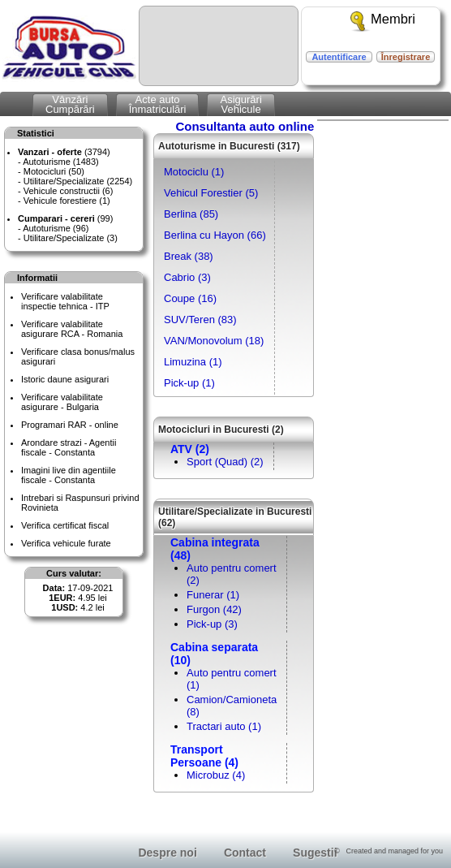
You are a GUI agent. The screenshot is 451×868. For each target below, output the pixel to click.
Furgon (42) (214, 609)
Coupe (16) (190, 298)
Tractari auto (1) (224, 726)
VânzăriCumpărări (70, 104)
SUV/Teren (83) (200, 320)
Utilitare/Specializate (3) (71, 238)
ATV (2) (190, 449)
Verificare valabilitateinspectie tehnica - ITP (65, 301)
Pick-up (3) (212, 624)
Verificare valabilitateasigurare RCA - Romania (72, 329)
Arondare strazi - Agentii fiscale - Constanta (69, 447)
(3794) (64, 152)
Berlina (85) (191, 214)
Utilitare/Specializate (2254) (78, 181)
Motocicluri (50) (54, 171)
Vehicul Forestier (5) (211, 193)
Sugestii (315, 853)
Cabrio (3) (187, 277)
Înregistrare (406, 57)
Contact (245, 853)
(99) (65, 218)
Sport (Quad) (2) (225, 462)
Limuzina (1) (193, 362)
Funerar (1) (213, 595)
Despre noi (167, 853)
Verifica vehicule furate (66, 543)
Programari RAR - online (70, 425)
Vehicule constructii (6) (69, 191)
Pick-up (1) (189, 383)
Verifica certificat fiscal (65, 525)
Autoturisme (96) (56, 228)
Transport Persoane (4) (204, 756)
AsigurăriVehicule (241, 104)
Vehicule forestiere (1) (67, 201)
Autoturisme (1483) (61, 162)
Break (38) (189, 256)
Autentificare (339, 57)
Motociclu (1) (194, 172)
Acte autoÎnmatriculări (158, 104)
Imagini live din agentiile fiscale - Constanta (69, 475)
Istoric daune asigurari (65, 379)
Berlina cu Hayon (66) (215, 235)
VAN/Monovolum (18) (214, 341)
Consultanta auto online (245, 126)
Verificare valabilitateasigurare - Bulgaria (62, 402)
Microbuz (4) (216, 775)
